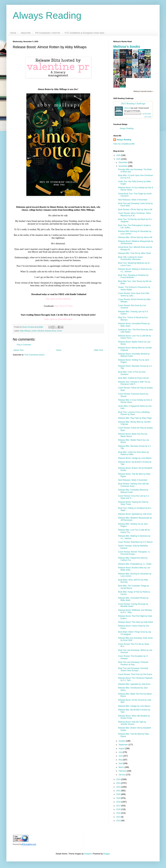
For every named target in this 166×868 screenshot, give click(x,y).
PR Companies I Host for (48, 33)
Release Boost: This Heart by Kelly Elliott (136, 622)
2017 (119, 806)
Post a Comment (24, 345)
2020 (119, 794)
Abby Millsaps (25, 331)
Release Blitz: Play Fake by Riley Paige (135, 418)
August (122, 749)
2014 (119, 817)
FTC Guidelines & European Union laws (85, 33)
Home (13, 33)
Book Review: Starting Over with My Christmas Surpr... (133, 485)
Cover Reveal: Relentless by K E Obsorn (135, 542)
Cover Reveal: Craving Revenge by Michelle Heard (133, 605)
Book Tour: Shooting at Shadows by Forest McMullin (133, 276)
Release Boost (51, 331)
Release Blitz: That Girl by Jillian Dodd (134, 253)
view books (148, 117)
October (122, 741)
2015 (119, 813)
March (122, 767)
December (123, 162)
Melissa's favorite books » (143, 91)
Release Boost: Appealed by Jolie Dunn (135, 514)
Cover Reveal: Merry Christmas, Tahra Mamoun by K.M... (134, 214)
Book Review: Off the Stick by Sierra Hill (135, 210)
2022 (119, 787)
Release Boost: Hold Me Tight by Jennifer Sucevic (132, 723)
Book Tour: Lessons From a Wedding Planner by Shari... (134, 413)
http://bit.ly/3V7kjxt (64, 306)
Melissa (127, 108)
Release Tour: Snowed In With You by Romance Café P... (134, 383)
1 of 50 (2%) (146, 114)
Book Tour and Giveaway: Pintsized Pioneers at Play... (133, 663)
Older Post (98, 350)
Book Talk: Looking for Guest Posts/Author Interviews (130, 258)
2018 (119, 802)
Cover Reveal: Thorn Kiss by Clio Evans (135, 674)
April (121, 763)
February (123, 771)
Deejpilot (88, 854)
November (123, 166)
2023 (119, 783)
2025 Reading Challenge (133, 103)
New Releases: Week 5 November (133, 200)
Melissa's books (127, 47)
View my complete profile (124, 144)
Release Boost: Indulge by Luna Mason (135, 458)
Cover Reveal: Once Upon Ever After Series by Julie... (134, 294)
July (121, 752)
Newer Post (19, 350)
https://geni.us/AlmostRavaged (58, 319)
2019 (119, 798)
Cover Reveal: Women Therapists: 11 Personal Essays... (134, 553)
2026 (119, 155)
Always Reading (47, 15)
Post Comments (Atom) (34, 355)
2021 (119, 791)
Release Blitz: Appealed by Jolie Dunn (134, 684)
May (121, 760)
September (124, 745)
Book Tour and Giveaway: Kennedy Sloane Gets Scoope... (133, 669)
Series (60, 331)
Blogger (107, 854)
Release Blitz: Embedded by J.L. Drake (135, 564)
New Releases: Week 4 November (133, 480)
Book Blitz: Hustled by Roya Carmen (134, 378)
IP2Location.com (29, 844)
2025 (119, 159)
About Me (26, 33)
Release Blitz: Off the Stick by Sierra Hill (135, 237)
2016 (119, 809)
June (121, 756)
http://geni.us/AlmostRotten (58, 299)
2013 (119, 821)
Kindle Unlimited (38, 331)
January (122, 775)
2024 (119, 779)
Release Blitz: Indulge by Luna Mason (134, 706)
